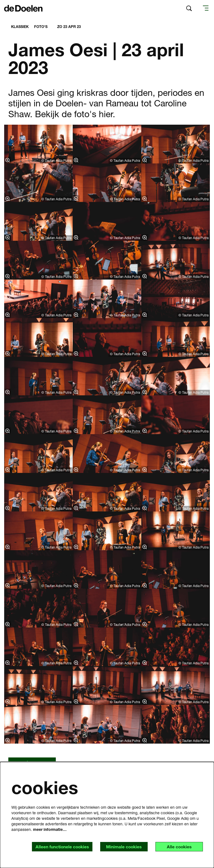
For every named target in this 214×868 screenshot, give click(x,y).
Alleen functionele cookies (59, 847)
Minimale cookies (122, 847)
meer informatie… (50, 829)
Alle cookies (178, 847)
